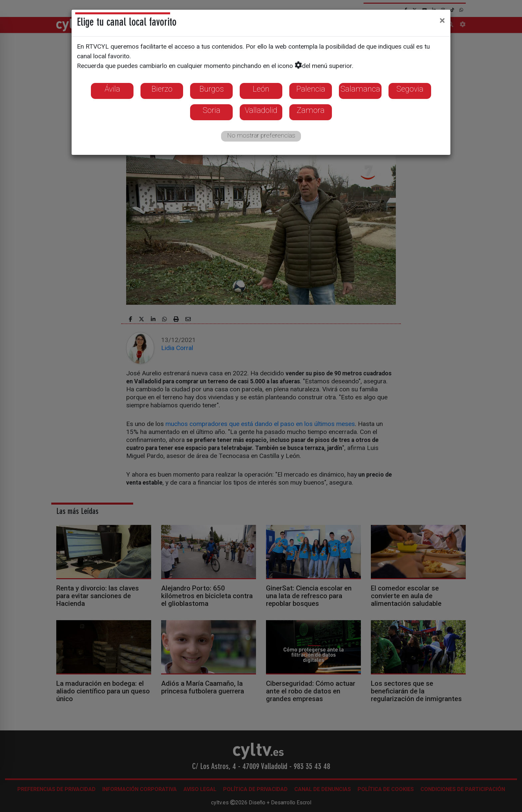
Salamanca (360, 89)
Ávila (112, 89)
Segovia (410, 89)
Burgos (212, 89)
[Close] (442, 20)
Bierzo (162, 89)
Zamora (311, 110)
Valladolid (261, 110)
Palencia (311, 89)
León (261, 89)
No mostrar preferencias (261, 135)
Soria (212, 110)
